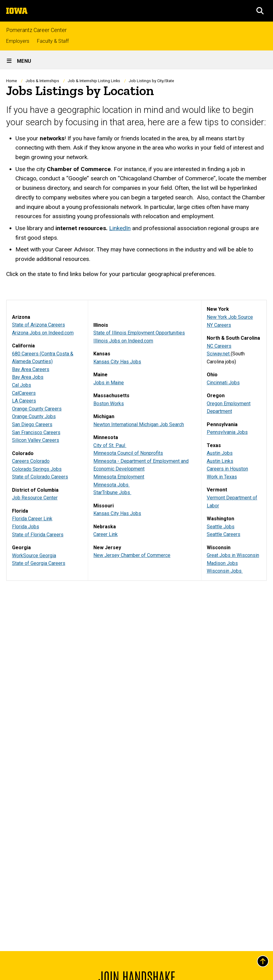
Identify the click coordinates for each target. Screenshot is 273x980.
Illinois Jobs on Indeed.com (123, 340)
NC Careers (219, 346)
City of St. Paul (110, 445)
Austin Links (220, 461)
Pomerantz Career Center (37, 30)
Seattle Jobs (221, 526)
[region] (136, 440)
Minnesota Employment (119, 477)
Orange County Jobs (34, 416)
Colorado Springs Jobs (37, 469)
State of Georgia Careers (39, 563)
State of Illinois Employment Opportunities (139, 333)
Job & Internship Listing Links (94, 81)
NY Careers (219, 325)
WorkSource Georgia (34, 555)
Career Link (106, 534)
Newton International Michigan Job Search (139, 424)
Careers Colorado (31, 461)
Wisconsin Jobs (225, 571)
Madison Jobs (222, 563)
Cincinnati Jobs (223, 382)
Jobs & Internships (42, 81)
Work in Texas (222, 477)
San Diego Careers (32, 424)
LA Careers (24, 401)
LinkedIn (120, 228)
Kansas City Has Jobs (117, 361)
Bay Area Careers (31, 369)
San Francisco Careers (36, 432)
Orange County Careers (37, 409)
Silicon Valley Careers (36, 440)
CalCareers (24, 393)
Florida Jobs (26, 527)
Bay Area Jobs (28, 377)
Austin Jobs (220, 453)
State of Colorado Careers (40, 477)
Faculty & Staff (53, 41)
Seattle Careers (224, 534)
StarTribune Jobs (112, 492)
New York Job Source (230, 317)
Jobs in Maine (109, 382)
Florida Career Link (32, 519)
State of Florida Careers (38, 534)
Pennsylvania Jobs (227, 432)
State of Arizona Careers (39, 325)
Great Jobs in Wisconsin (233, 555)
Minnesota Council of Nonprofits (128, 453)
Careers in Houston (227, 469)
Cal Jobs (22, 385)
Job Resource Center (35, 498)
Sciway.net (219, 354)
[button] (260, 11)
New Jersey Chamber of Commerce (132, 555)
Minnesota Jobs (112, 484)
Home (12, 81)
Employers (18, 41)
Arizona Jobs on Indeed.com (43, 332)
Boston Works (109, 403)
